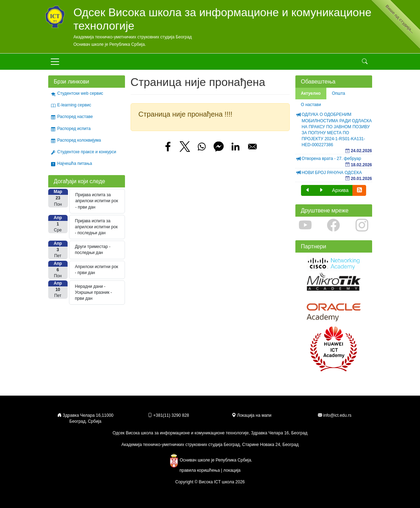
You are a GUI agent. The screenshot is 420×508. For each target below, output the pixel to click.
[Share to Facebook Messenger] (219, 147)
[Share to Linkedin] (236, 147)
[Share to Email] (252, 147)
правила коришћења (200, 470)
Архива (340, 190)
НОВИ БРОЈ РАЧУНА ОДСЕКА (332, 173)
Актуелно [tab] (311, 93)
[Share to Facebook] (168, 147)
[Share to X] (185, 147)
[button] (308, 190)
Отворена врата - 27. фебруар (331, 159)
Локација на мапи (252, 415)
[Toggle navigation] (55, 62)
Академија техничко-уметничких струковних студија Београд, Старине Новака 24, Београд (210, 445)
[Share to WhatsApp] (202, 147)
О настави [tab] (311, 105)
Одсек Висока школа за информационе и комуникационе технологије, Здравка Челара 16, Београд (210, 433)
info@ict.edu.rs (337, 415)
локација (232, 470)
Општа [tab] (339, 93)
